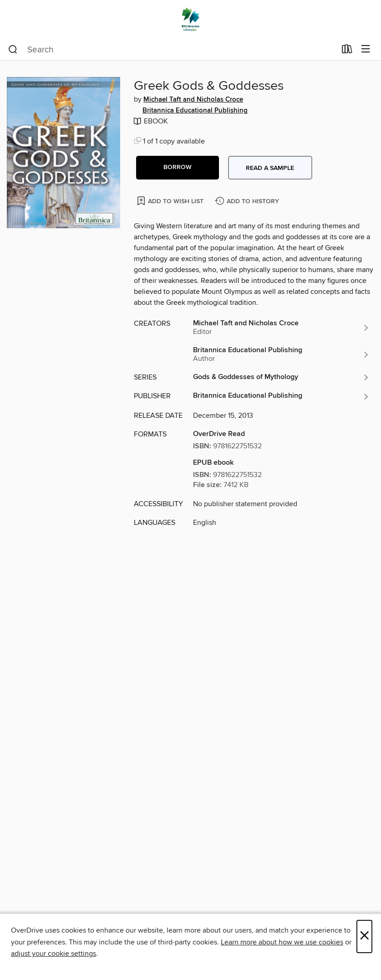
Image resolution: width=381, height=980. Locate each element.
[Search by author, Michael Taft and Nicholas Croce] (281, 328)
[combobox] (172, 50)
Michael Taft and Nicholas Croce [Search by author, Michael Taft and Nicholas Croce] (193, 100)
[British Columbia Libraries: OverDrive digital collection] (190, 19)
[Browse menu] (366, 49)
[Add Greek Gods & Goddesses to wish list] (171, 201)
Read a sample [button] (270, 168)
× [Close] (364, 936)
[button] (178, 168)
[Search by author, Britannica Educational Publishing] (281, 354)
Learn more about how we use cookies (282, 942)
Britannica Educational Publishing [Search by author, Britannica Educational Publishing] (195, 111)
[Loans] (347, 51)
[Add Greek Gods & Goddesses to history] (248, 202)
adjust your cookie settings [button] (53, 954)
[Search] (13, 50)
